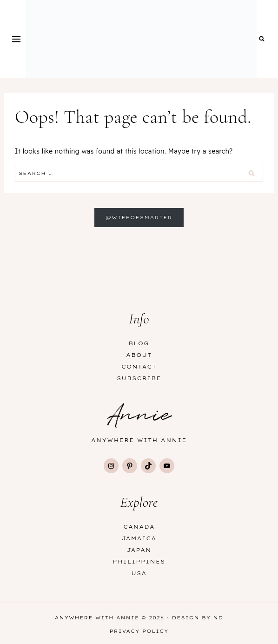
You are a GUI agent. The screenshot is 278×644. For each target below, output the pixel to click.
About (139, 355)
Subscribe (139, 378)
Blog (139, 343)
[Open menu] (17, 39)
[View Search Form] (262, 39)
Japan (139, 550)
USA (139, 573)
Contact (139, 367)
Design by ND (198, 618)
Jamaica (139, 538)
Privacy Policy (139, 631)
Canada (139, 527)
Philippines (139, 562)
